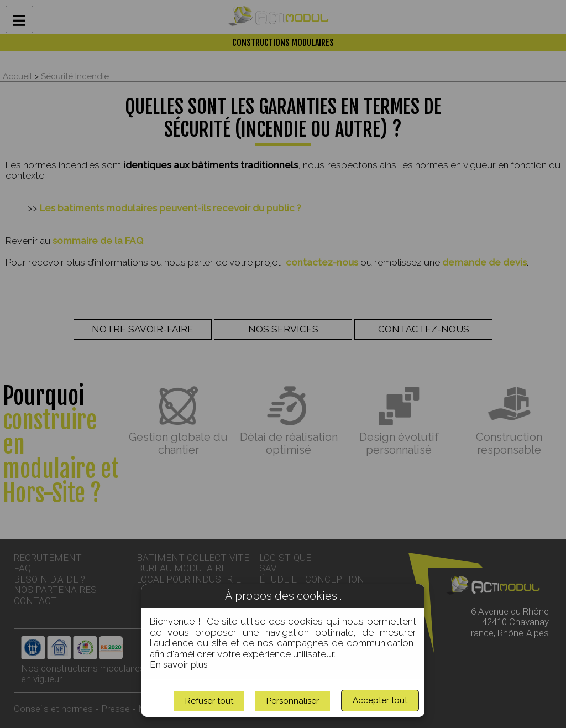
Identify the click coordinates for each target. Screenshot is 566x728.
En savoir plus (179, 664)
